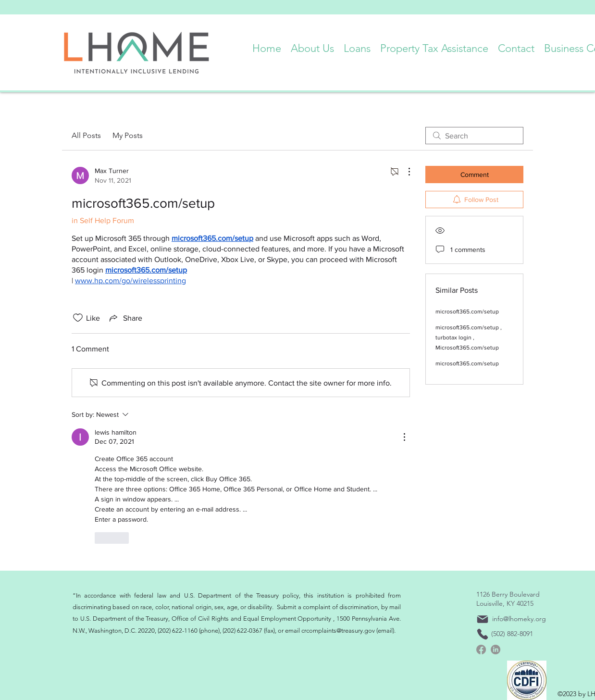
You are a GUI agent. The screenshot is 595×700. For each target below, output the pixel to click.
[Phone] (483, 634)
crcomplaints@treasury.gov (338, 631)
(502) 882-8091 (512, 634)
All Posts (86, 135)
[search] (474, 136)
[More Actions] (404, 172)
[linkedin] (496, 650)
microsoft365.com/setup (467, 312)
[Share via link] (125, 318)
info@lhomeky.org (519, 619)
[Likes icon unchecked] (78, 318)
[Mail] (483, 619)
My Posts (128, 135)
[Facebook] (481, 650)
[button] (312, 46)
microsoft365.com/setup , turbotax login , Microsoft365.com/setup (469, 337)
